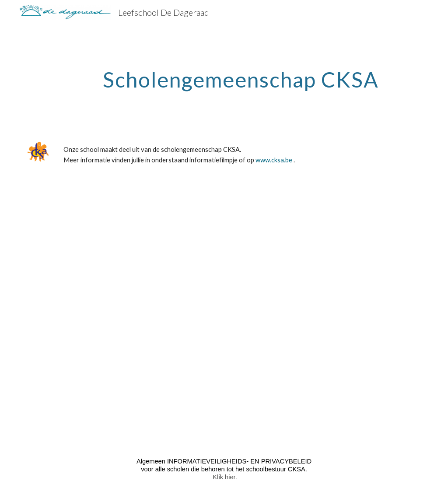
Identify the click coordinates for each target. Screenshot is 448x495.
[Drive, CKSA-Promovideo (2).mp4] (224, 312)
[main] (241, 77)
